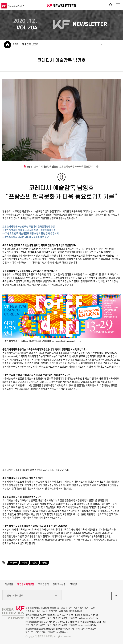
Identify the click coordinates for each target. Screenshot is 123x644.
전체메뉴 (118, 5)
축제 (25, 563)
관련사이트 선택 (32, 596)
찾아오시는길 (59, 585)
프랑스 (14, 563)
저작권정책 (43, 585)
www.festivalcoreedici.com (68, 342)
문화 (35, 563)
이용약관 (9, 585)
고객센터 (74, 585)
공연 (45, 563)
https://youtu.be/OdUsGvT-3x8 (54, 470)
